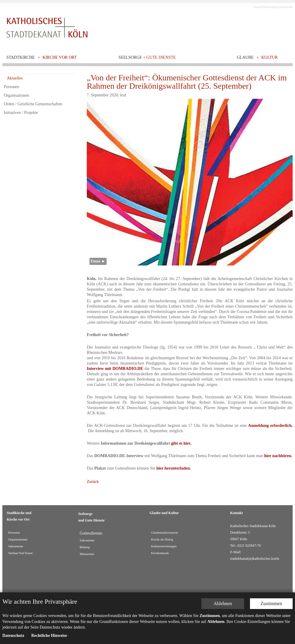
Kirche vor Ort (60, 57)
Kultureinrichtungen (164, 546)
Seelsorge (147, 57)
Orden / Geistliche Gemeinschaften (33, 104)
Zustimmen (271, 604)
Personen (11, 87)
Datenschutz (270, 7)
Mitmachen (87, 554)
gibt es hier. (181, 443)
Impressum (286, 7)
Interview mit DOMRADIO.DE (115, 369)
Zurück (93, 482)
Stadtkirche (21, 57)
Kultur (270, 57)
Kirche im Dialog (162, 539)
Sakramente (16, 546)
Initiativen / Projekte (21, 113)
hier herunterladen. (174, 468)
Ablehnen (223, 604)
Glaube (245, 57)
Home (257, 7)
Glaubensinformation (165, 533)
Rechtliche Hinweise (49, 636)
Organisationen (16, 95)
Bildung (85, 547)
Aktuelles (15, 78)
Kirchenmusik (160, 553)
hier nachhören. (278, 456)
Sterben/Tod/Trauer (21, 553)
